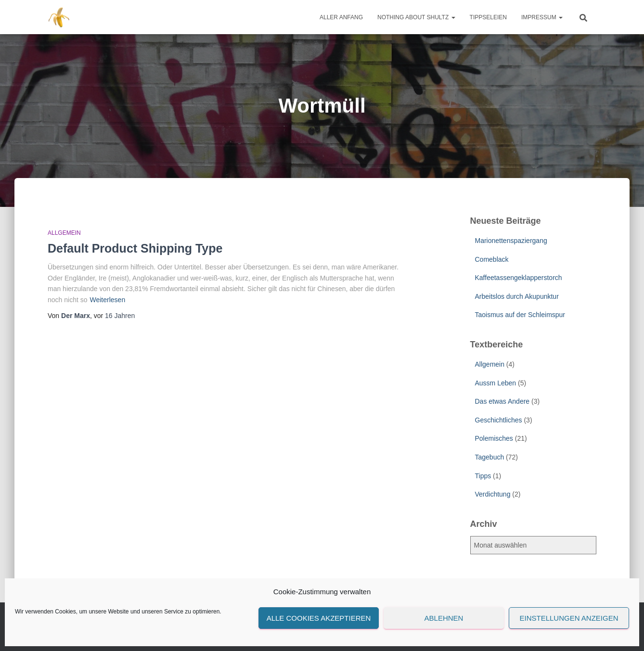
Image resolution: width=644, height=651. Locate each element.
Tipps (483, 476)
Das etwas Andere (502, 401)
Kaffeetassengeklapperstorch (519, 278)
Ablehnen (444, 618)
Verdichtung (493, 494)
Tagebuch (490, 457)
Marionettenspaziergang (511, 241)
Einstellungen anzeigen (569, 618)
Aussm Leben (496, 383)
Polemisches (494, 438)
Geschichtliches (499, 420)
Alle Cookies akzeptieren (319, 618)
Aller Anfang (341, 17)
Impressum (542, 17)
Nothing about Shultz (416, 17)
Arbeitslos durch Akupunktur (517, 296)
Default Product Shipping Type (135, 248)
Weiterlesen (108, 300)
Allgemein (64, 233)
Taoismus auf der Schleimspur (520, 315)
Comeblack (492, 259)
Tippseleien (488, 17)
